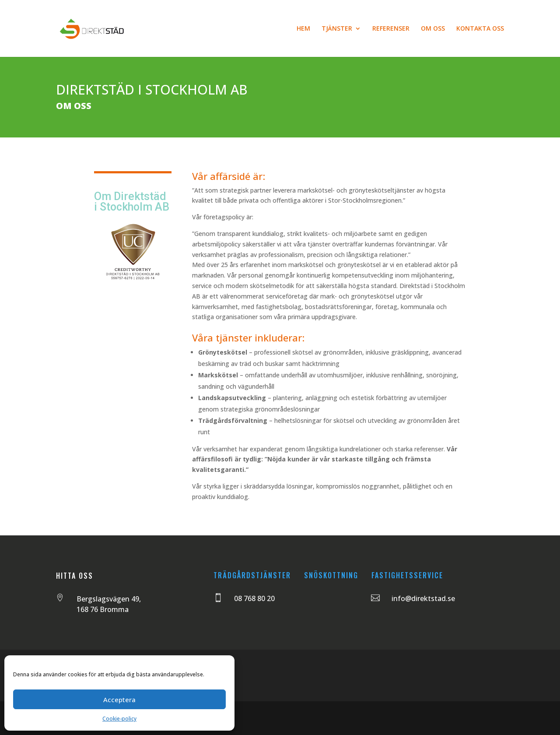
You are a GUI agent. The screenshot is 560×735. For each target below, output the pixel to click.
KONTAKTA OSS (480, 29)
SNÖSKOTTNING (331, 575)
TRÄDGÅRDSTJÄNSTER (252, 575)
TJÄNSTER (337, 29)
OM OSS (433, 29)
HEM (303, 29)
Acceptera (119, 700)
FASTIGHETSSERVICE (407, 575)
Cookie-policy (119, 719)
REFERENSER (391, 29)
